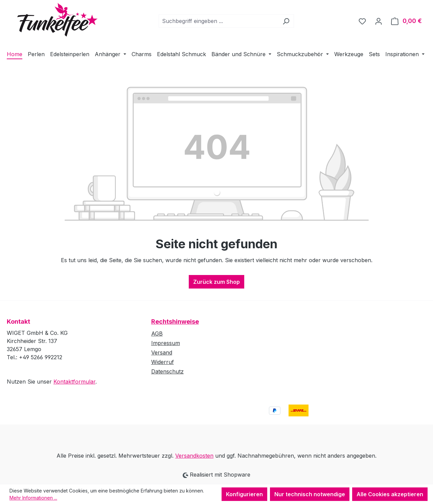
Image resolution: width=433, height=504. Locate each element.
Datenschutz (167, 371)
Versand (162, 352)
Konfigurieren (244, 494)
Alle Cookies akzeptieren (390, 494)
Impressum (166, 343)
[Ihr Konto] (379, 21)
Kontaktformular (74, 382)
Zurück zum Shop (216, 282)
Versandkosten (194, 456)
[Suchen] (286, 21)
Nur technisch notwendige (310, 494)
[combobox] (219, 21)
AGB (157, 334)
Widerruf (163, 362)
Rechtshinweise (175, 322)
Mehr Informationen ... (33, 498)
